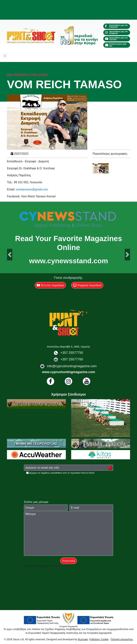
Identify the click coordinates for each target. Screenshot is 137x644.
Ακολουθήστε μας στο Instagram (116, 32)
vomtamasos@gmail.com (32, 189)
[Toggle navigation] (5, 56)
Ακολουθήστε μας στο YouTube (116, 39)
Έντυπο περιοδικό (50, 285)
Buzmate (83, 639)
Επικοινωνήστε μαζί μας (116, 45)
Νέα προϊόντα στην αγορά (27, 75)
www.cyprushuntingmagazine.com (68, 372)
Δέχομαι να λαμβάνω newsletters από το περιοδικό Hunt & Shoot (62, 473)
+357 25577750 (72, 353)
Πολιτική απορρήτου (122, 639)
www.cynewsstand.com (69, 261)
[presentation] (51, 481)
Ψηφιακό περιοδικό (87, 285)
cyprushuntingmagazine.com (42, 566)
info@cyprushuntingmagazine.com (72, 366)
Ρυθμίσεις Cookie (99, 639)
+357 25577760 (72, 359)
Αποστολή (68, 561)
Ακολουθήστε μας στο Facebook (116, 26)
